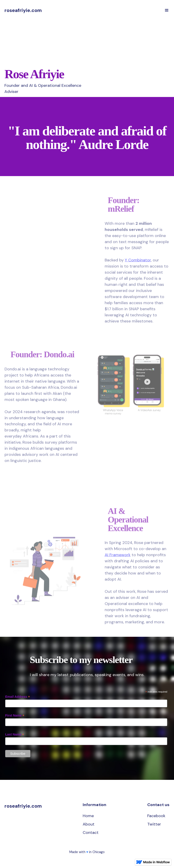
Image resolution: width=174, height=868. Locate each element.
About (89, 824)
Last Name (15, 735)
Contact (91, 833)
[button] (167, 10)
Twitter (154, 824)
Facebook (156, 816)
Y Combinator (138, 262)
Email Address (18, 697)
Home (88, 816)
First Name (15, 716)
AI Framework (118, 557)
